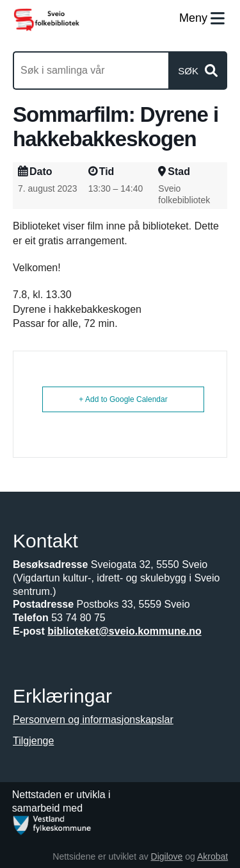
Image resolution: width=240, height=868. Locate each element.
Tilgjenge (33, 741)
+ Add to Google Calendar (123, 399)
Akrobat (212, 856)
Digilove (167, 856)
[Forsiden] (46, 19)
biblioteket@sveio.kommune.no (124, 631)
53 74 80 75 (78, 618)
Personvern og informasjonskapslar (93, 720)
